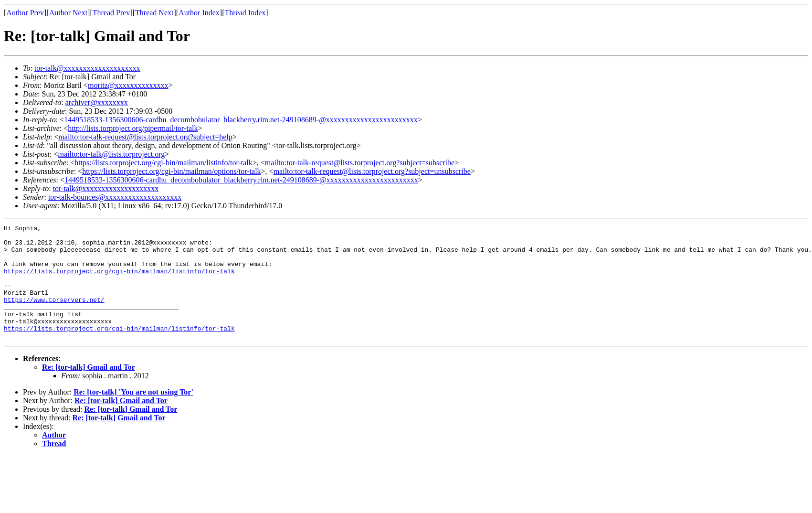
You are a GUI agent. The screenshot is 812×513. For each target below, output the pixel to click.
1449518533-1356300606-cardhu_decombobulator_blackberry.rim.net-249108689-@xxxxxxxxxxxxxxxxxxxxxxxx (241, 120)
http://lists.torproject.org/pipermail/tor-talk (133, 128)
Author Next (68, 13)
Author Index (199, 13)
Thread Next (154, 13)
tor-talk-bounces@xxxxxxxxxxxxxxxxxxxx (115, 197)
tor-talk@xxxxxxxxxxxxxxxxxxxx (87, 68)
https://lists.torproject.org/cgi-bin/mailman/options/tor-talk (171, 171)
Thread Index (245, 13)
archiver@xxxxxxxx (97, 102)
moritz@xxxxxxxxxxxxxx (128, 85)
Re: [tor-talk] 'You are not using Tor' (133, 415)
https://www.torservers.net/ (54, 315)
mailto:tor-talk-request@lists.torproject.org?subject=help (145, 137)
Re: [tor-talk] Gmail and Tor (89, 390)
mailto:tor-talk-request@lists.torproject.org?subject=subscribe (360, 163)
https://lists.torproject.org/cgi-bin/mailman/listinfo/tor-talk (163, 163)
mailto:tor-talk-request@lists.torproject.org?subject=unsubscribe (372, 171)
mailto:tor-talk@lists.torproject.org (111, 154)
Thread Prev (111, 13)
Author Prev (25, 13)
